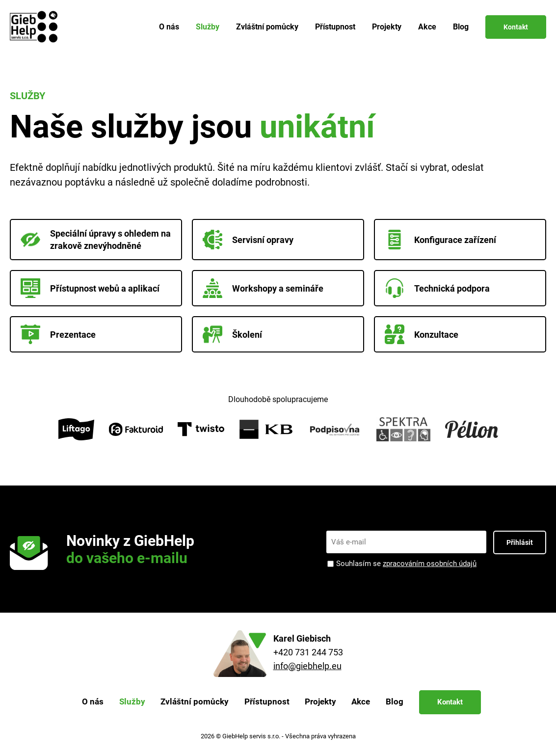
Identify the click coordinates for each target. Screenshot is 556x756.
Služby (208, 27)
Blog (461, 27)
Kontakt (516, 27)
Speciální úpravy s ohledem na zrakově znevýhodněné (96, 240)
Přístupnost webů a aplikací (90, 288)
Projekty (387, 27)
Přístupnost (335, 27)
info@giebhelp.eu (307, 666)
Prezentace (58, 334)
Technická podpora (437, 288)
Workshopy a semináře (263, 288)
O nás (169, 27)
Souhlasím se (406, 564)
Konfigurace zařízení (440, 240)
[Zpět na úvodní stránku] (36, 27)
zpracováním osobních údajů (430, 564)
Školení (232, 334)
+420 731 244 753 (308, 652)
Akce (427, 27)
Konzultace (422, 334)
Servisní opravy (248, 240)
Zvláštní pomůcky (267, 27)
